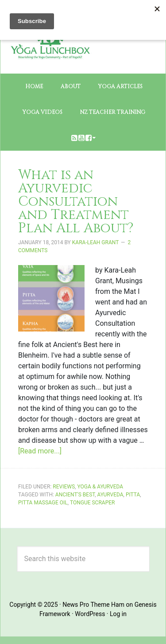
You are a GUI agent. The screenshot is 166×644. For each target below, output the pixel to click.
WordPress (90, 614)
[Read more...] (40, 451)
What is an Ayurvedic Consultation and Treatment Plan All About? (76, 202)
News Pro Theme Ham (93, 605)
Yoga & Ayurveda (100, 487)
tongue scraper (93, 503)
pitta (133, 495)
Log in (118, 614)
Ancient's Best (75, 495)
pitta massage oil (43, 503)
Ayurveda (110, 495)
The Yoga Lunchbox (50, 58)
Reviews (64, 487)
